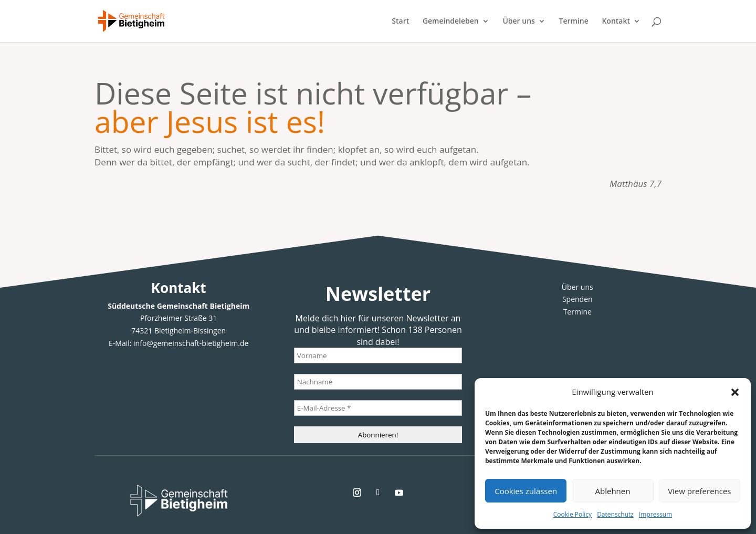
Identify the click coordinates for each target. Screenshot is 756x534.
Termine (574, 22)
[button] (735, 392)
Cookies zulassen (526, 491)
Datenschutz (615, 514)
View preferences (699, 491)
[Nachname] (378, 382)
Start (400, 22)
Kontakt (616, 22)
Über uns (518, 22)
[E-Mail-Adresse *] (378, 408)
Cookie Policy (573, 514)
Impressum (655, 514)
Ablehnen (613, 491)
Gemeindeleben (451, 22)
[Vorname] (378, 355)
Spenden (577, 299)
